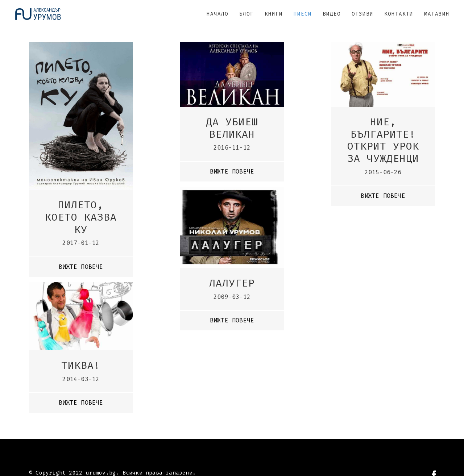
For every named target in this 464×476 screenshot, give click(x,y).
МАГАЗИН (437, 14)
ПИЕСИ (303, 14)
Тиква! (81, 365)
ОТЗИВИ (362, 14)
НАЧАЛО (217, 14)
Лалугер (232, 283)
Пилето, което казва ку (81, 217)
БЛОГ (246, 14)
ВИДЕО (332, 14)
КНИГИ (274, 14)
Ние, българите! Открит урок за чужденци (383, 140)
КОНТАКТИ (399, 14)
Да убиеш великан (232, 128)
